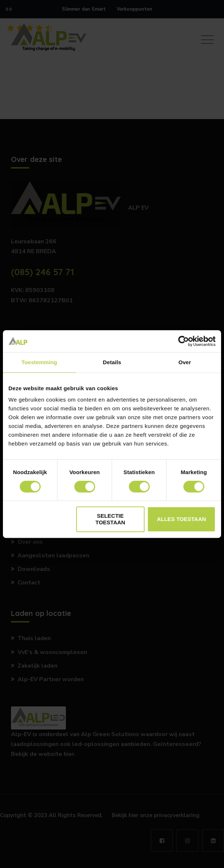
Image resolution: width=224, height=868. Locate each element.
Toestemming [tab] (40, 362)
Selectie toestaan (110, 519)
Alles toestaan (181, 519)
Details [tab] (112, 362)
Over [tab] (185, 362)
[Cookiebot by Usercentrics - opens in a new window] (184, 341)
